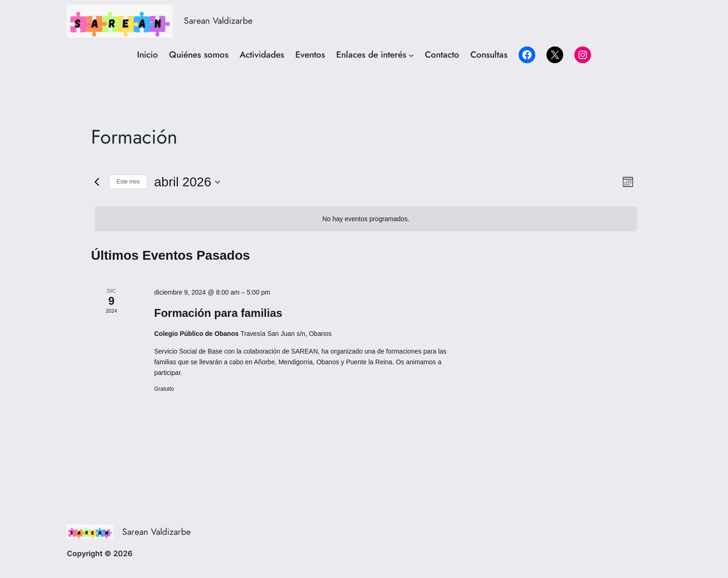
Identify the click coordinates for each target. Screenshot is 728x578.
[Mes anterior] (97, 182)
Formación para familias (218, 313)
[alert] (366, 219)
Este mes (128, 182)
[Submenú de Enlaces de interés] (411, 55)
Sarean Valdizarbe (218, 20)
